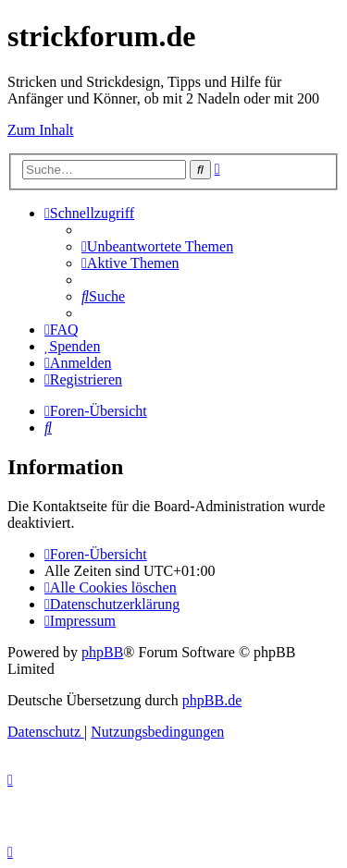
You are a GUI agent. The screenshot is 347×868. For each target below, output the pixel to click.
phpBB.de (212, 700)
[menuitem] (157, 246)
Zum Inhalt (41, 130)
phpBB (102, 652)
